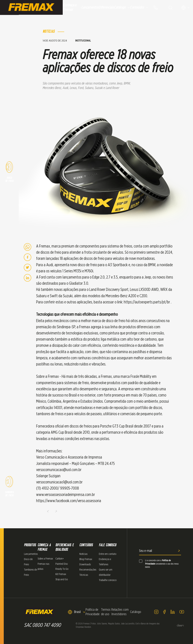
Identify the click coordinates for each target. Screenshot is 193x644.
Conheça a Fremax (72, 7)
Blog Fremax (86, 559)
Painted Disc (62, 564)
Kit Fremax (61, 574)
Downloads (85, 564)
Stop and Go (62, 579)
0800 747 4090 (47, 625)
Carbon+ (60, 559)
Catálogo (122, 7)
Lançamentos (90, 7)
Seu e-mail (146, 551)
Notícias (83, 554)
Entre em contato (108, 554)
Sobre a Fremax (45, 559)
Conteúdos (139, 7)
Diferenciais (106, 7)
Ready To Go (62, 569)
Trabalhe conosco (108, 580)
